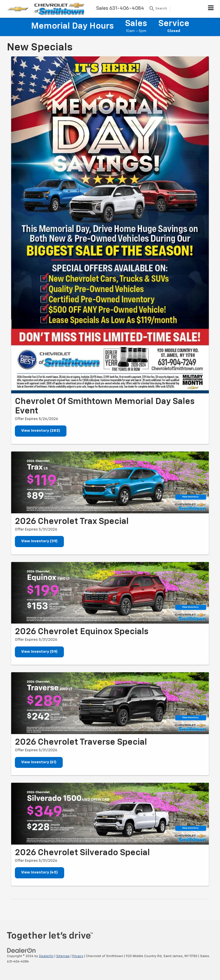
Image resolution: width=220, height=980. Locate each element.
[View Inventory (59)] (110, 593)
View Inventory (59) (39, 652)
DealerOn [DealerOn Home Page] (46, 956)
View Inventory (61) (39, 762)
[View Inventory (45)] (110, 814)
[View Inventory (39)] (110, 482)
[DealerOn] (21, 951)
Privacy (78, 956)
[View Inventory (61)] (110, 703)
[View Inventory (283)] (110, 225)
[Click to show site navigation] (211, 9)
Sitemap (63, 956)
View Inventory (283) (41, 431)
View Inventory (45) (40, 872)
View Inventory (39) (39, 541)
